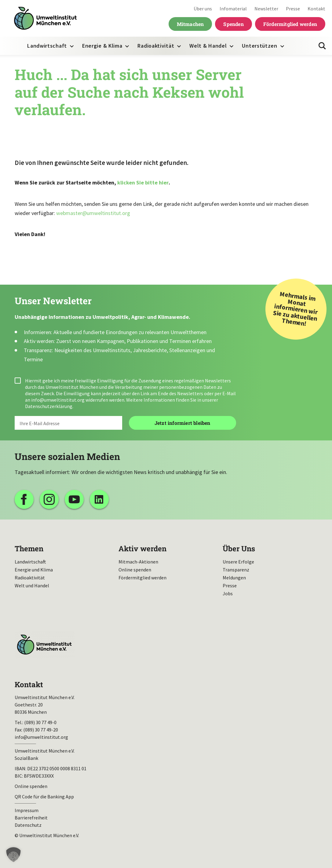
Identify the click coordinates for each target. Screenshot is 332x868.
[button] (13, 855)
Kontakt (316, 9)
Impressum (27, 810)
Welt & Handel (208, 46)
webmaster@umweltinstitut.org (93, 213)
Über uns (203, 9)
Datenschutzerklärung (49, 406)
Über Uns (239, 549)
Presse (293, 9)
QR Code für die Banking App (44, 797)
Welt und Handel (32, 585)
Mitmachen (190, 24)
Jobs (228, 593)
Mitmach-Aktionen (138, 562)
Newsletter (266, 9)
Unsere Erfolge (238, 562)
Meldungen (234, 578)
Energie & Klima (102, 46)
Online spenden (135, 570)
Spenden (233, 24)
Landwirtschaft (47, 46)
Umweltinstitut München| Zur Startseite (46, 18)
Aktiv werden (142, 549)
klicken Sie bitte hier (143, 182)
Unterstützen (259, 46)
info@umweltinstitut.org (58, 400)
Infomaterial (233, 9)
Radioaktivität (156, 46)
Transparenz (236, 570)
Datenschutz (28, 825)
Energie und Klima (34, 570)
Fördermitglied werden (290, 24)
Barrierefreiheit (31, 818)
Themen (29, 549)
